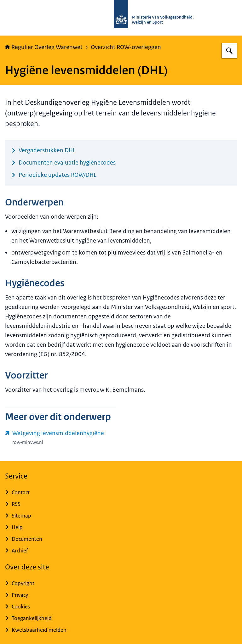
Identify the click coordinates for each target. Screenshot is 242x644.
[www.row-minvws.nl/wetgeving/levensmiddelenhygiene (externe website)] (60, 438)
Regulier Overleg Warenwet (44, 47)
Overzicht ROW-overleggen (126, 47)
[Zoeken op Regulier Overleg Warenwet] (229, 51)
